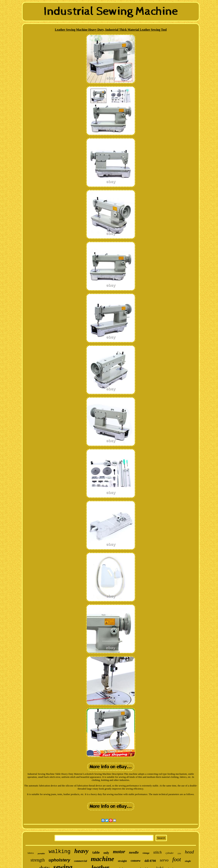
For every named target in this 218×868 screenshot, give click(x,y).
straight (122, 861)
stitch (157, 852)
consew (136, 861)
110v (179, 854)
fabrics (31, 853)
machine (102, 859)
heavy (81, 851)
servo (164, 860)
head (189, 852)
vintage (146, 853)
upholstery (59, 860)
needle (134, 852)
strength (38, 860)
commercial (81, 861)
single (188, 861)
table (96, 852)
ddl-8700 (150, 861)
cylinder (170, 853)
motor (119, 852)
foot (177, 859)
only (106, 853)
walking (60, 852)
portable (41, 853)
